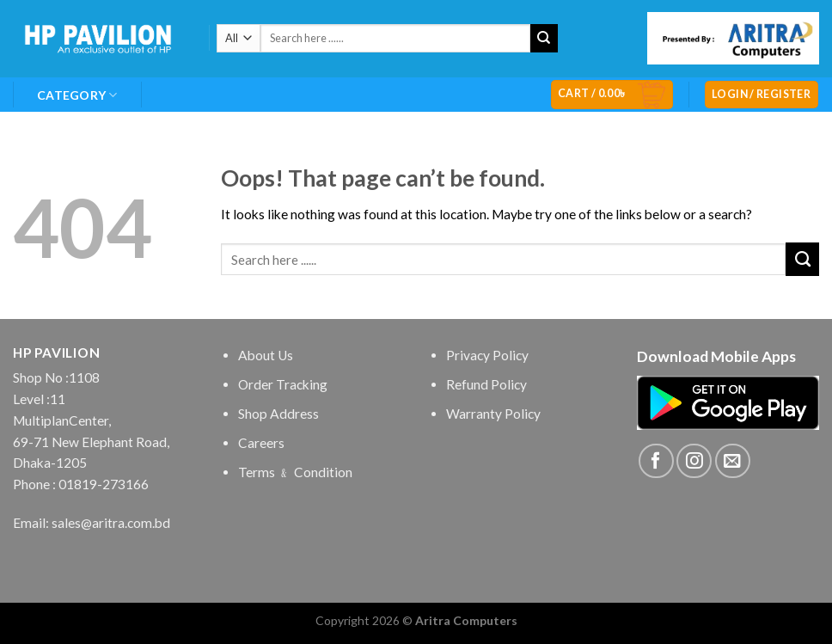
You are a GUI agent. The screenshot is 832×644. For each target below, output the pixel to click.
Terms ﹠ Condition (295, 472)
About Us (266, 355)
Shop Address (278, 414)
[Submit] (544, 38)
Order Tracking (283, 384)
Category (77, 95)
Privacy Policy (487, 355)
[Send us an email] (733, 461)
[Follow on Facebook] (656, 461)
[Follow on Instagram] (694, 461)
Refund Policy (486, 384)
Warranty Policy (493, 414)
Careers (261, 443)
